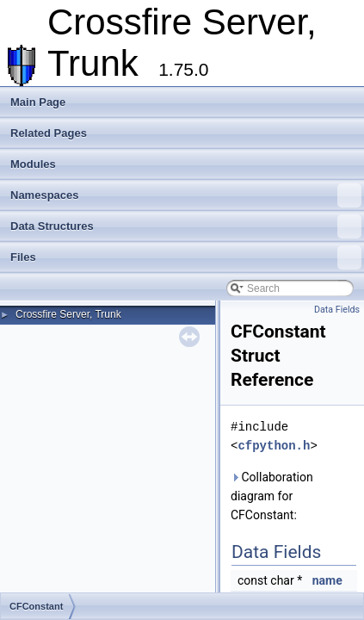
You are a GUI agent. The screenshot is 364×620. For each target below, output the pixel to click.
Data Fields (337, 310)
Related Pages (49, 133)
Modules (33, 164)
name (327, 580)
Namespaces (186, 195)
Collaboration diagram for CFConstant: (272, 496)
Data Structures (186, 226)
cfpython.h (274, 446)
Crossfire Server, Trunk (68, 314)
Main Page (38, 102)
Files (186, 257)
